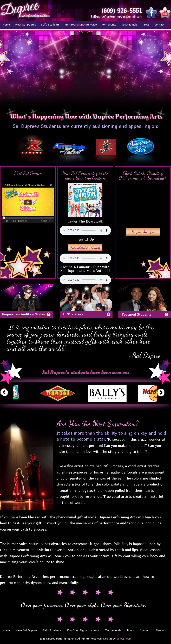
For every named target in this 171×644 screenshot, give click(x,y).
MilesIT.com (124, 639)
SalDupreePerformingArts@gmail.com (116, 17)
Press (146, 24)
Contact (160, 24)
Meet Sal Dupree (25, 24)
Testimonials (129, 24)
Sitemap (161, 630)
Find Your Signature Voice (81, 24)
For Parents (109, 24)
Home (6, 24)
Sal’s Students (50, 24)
